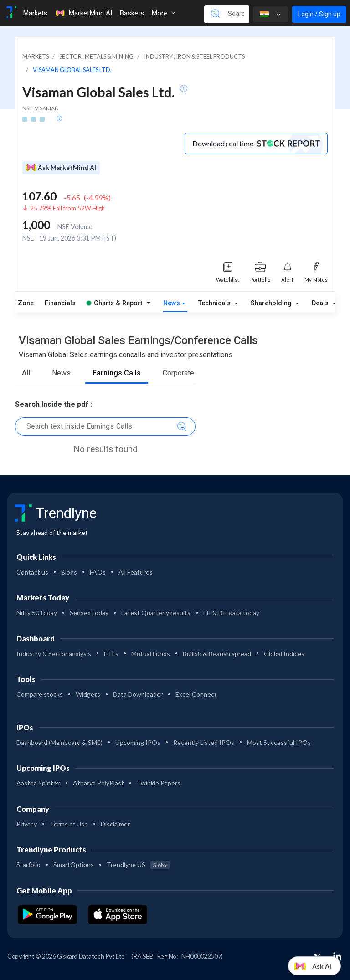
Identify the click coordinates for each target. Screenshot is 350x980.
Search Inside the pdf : (54, 404)
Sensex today (89, 613)
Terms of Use (69, 824)
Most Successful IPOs (279, 742)
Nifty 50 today (37, 613)
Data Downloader (138, 694)
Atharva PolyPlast (98, 783)
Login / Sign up (319, 14)
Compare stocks (40, 694)
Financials (60, 303)
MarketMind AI (83, 13)
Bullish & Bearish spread (217, 654)
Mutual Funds (151, 654)
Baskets (132, 13)
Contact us (32, 572)
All (26, 373)
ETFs (111, 654)
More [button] (163, 13)
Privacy (27, 824)
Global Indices (284, 654)
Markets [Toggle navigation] (35, 13)
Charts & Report (114, 303)
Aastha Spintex (38, 783)
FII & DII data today (231, 613)
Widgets (88, 694)
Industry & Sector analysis (54, 654)
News (172, 303)
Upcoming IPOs (138, 742)
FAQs (98, 572)
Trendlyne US (138, 865)
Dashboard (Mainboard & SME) (59, 742)
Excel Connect (196, 694)
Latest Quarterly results (156, 613)
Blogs (69, 572)
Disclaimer (115, 824)
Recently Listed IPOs (204, 742)
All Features (136, 572)
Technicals (215, 303)
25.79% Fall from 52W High (67, 208)
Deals (321, 303)
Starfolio (28, 865)
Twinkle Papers (159, 783)
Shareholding (272, 303)
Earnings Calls (117, 373)
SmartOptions (74, 865)
